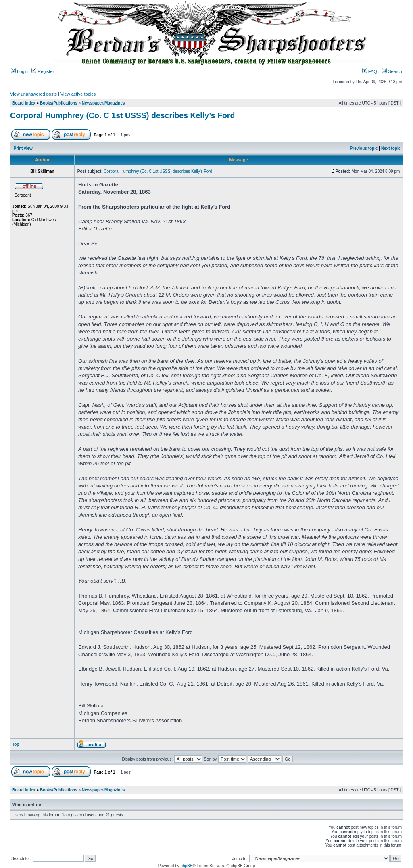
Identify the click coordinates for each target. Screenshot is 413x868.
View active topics (78, 94)
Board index (24, 103)
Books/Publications (59, 103)
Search (392, 71)
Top (16, 744)
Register (43, 71)
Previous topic (364, 148)
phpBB (186, 866)
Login (19, 71)
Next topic (391, 148)
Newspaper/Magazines (103, 103)
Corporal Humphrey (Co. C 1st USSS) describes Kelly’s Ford (122, 115)
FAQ (370, 71)
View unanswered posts (33, 94)
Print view (23, 148)
